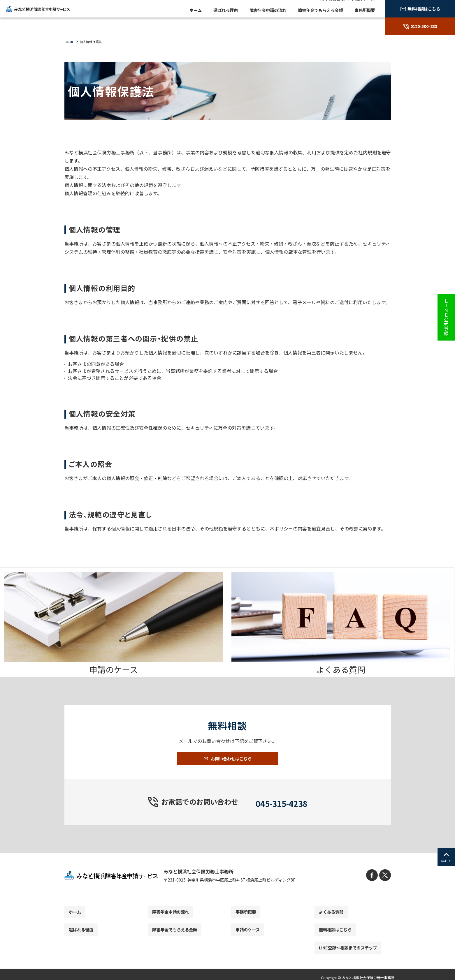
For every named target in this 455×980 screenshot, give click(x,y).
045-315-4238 (282, 812)
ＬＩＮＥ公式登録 (446, 317)
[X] (386, 886)
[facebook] (374, 886)
